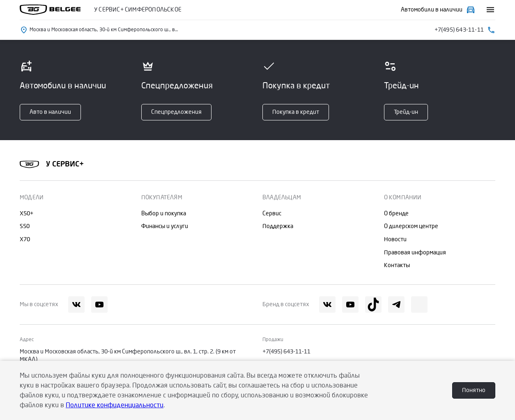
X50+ (26, 213)
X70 (25, 239)
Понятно (474, 390)
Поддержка (278, 226)
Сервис (272, 213)
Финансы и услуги (165, 226)
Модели (32, 197)
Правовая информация (415, 253)
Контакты (397, 265)
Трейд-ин (406, 112)
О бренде (396, 213)
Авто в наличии (50, 112)
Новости (395, 239)
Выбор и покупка (164, 213)
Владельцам (282, 197)
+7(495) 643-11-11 (286, 352)
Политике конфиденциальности (115, 405)
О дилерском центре (411, 226)
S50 (25, 226)
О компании (403, 197)
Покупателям (162, 197)
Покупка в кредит (296, 112)
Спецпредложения (176, 112)
